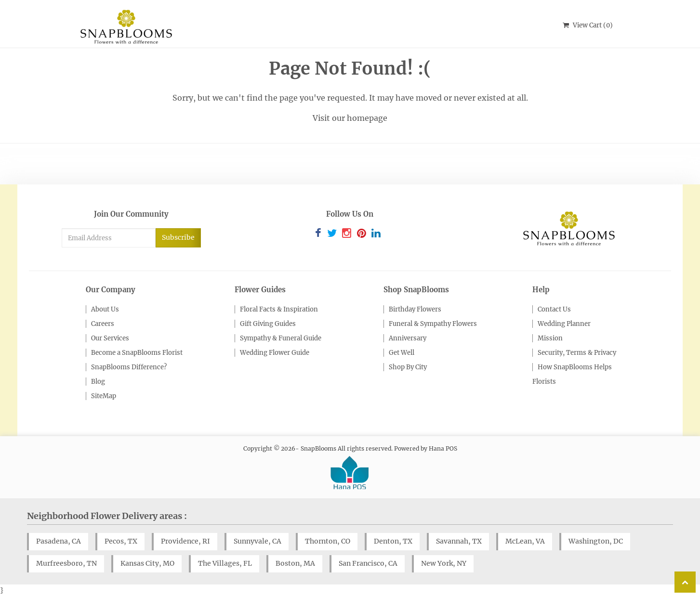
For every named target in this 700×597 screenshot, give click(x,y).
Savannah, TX (459, 541)
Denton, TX (393, 541)
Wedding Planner (564, 324)
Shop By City (408, 367)
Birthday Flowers (415, 309)
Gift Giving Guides (268, 324)
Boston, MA (295, 563)
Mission (550, 338)
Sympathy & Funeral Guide (281, 338)
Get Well (402, 353)
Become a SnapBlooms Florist (137, 353)
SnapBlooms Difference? (129, 367)
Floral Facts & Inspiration (279, 309)
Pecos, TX (121, 541)
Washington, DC (596, 541)
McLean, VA (525, 541)
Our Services (110, 338)
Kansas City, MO (147, 563)
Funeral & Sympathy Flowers (433, 324)
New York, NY (444, 563)
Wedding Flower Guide (275, 353)
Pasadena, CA (59, 541)
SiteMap (104, 396)
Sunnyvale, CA (258, 541)
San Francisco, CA (368, 563)
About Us (105, 309)
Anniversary (408, 338)
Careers (103, 324)
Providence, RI (185, 541)
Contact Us (554, 309)
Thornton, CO (328, 541)
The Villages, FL (225, 563)
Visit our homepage (350, 118)
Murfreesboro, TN (66, 563)
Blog (98, 382)
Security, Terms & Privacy (577, 353)
